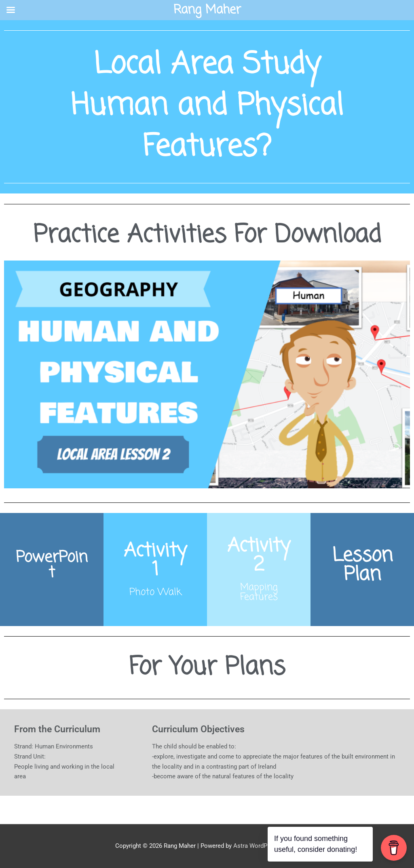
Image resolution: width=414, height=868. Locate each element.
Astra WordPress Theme (266, 846)
